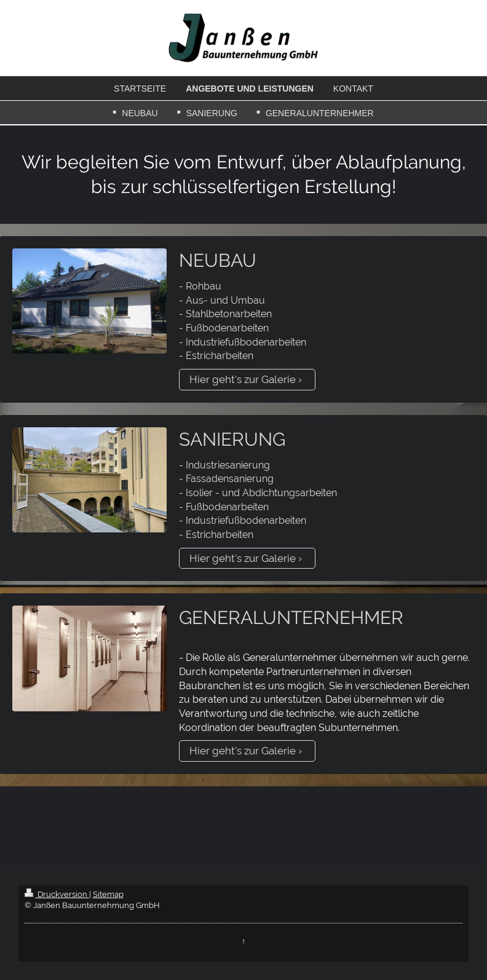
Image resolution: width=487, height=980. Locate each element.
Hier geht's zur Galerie (243, 379)
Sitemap (108, 894)
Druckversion (57, 894)
